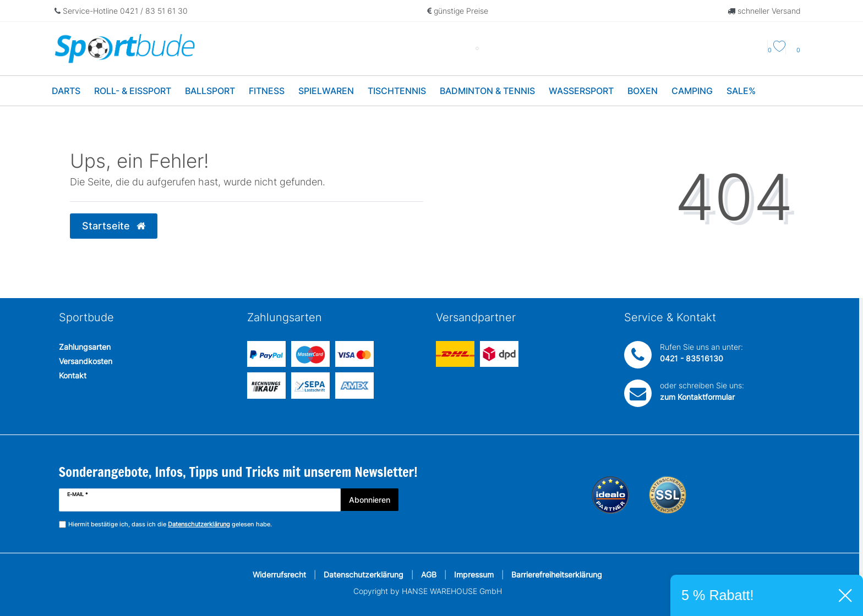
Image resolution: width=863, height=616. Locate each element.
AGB (429, 574)
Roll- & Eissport (133, 91)
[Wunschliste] (777, 50)
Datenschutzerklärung (364, 574)
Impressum (474, 574)
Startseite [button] (114, 226)
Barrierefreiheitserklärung (557, 574)
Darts (66, 91)
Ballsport (210, 91)
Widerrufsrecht (279, 574)
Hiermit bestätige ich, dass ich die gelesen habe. (170, 524)
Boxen (643, 91)
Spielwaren (326, 91)
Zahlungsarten (85, 347)
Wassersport (581, 91)
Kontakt (73, 375)
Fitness (267, 91)
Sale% (741, 91)
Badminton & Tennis (487, 91)
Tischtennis (397, 91)
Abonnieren (370, 500)
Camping (692, 91)
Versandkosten (86, 361)
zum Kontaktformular (697, 397)
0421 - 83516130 (692, 358)
